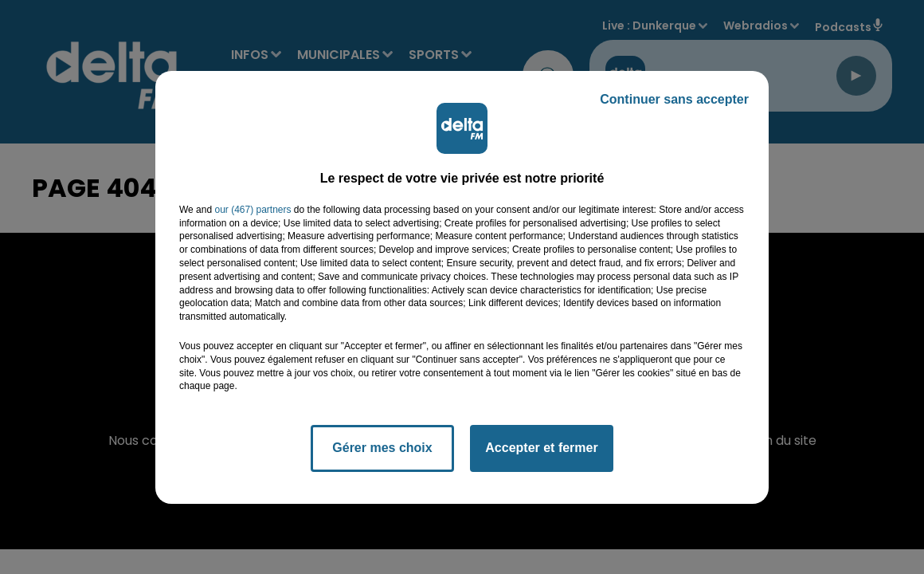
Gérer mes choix (382, 448)
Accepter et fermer (541, 448)
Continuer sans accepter (674, 99)
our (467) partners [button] (253, 210)
